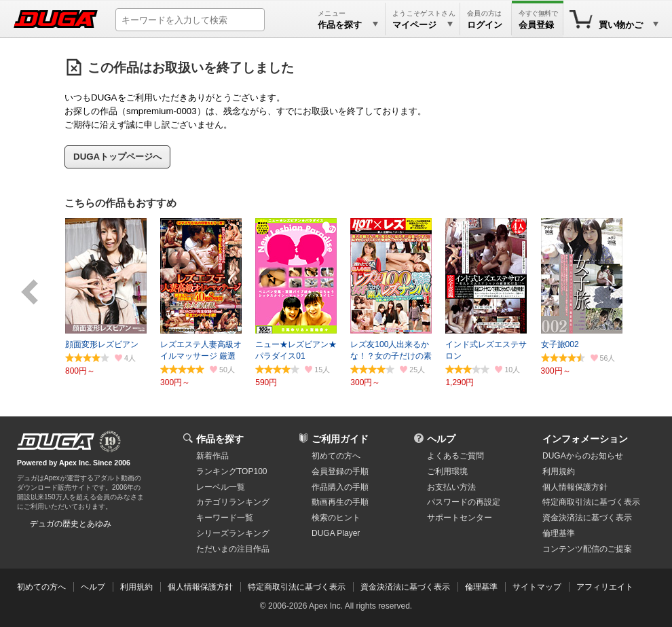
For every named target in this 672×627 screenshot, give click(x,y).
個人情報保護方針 (575, 487)
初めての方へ (336, 456)
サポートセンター (460, 518)
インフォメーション (585, 439)
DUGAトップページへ (117, 157)
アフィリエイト (605, 587)
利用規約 (559, 471)
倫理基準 (559, 533)
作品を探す (220, 439)
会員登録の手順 (340, 471)
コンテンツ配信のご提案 (587, 549)
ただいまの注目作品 (233, 549)
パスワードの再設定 (464, 502)
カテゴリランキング (233, 502)
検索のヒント (336, 518)
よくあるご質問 (455, 456)
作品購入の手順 (340, 487)
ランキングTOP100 (231, 471)
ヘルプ (441, 439)
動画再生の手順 (340, 502)
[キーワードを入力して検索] (190, 20)
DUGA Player (336, 533)
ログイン (485, 25)
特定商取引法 (591, 502)
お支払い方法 (451, 487)
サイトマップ (537, 587)
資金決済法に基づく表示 (405, 587)
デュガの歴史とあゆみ (71, 524)
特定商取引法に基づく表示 (297, 587)
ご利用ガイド (340, 439)
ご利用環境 (447, 471)
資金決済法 (587, 518)
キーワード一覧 (225, 518)
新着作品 (212, 456)
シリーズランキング (233, 533)
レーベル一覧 (221, 487)
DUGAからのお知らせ (583, 456)
